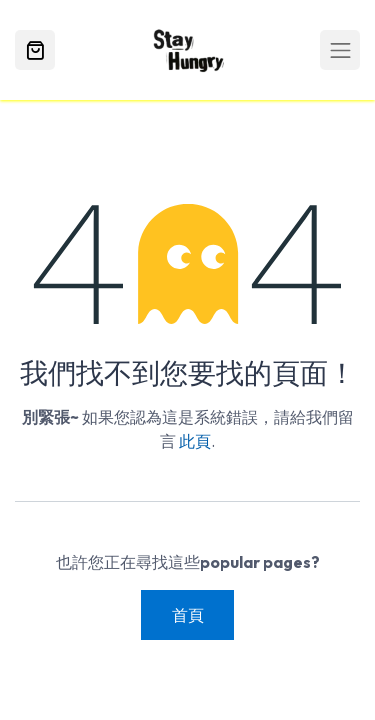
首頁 (188, 615)
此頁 (195, 441)
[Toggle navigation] (340, 50)
